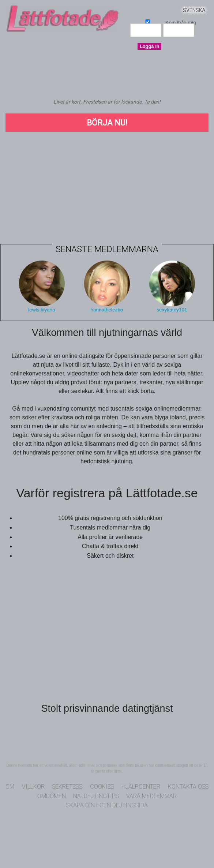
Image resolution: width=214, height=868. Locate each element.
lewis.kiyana (42, 310)
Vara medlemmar (151, 796)
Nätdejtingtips (96, 796)
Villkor (33, 787)
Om (10, 787)
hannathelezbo (107, 310)
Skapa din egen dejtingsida (107, 805)
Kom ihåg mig (148, 21)
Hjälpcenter (141, 787)
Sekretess (67, 787)
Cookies (102, 787)
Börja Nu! (107, 123)
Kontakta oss (188, 787)
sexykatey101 (172, 310)
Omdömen (52, 796)
